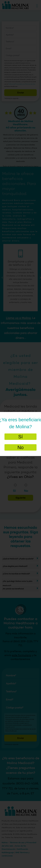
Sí (21, 437)
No (20, 447)
